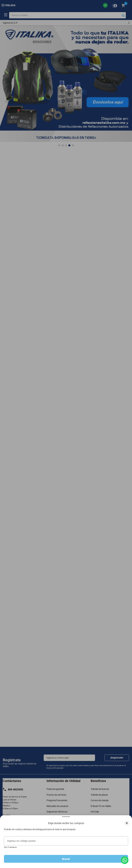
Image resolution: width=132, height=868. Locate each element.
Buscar (66, 859)
